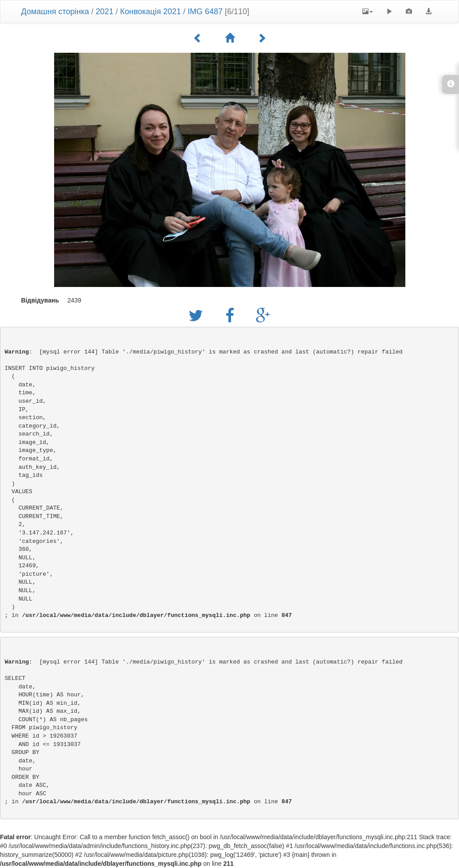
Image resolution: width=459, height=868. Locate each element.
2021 (105, 12)
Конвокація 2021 (151, 12)
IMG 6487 (205, 12)
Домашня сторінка (55, 12)
